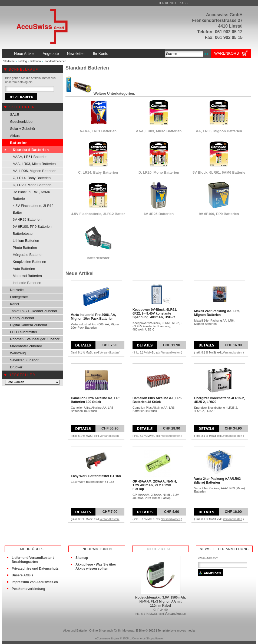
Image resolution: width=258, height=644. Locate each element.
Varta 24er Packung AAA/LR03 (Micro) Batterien (217, 481)
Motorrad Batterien (27, 276)
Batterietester (23, 234)
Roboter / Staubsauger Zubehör (35, 339)
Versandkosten (109, 353)
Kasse (185, 3)
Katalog (22, 61)
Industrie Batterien (27, 283)
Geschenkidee (21, 122)
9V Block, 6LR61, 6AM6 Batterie (31, 195)
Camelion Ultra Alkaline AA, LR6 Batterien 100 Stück (96, 400)
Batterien (35, 61)
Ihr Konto (168, 3)
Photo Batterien (25, 248)
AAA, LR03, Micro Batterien (34, 164)
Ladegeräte (19, 297)
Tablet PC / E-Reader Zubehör (34, 311)
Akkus (15, 136)
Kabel (14, 304)
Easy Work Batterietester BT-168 (96, 476)
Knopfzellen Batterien (29, 262)
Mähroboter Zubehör (26, 346)
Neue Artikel (24, 54)
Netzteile (17, 290)
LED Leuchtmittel (23, 332)
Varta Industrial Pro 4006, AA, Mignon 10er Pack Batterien (93, 317)
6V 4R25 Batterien (27, 219)
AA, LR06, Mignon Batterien (34, 171)
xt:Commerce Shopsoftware (146, 638)
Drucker (16, 367)
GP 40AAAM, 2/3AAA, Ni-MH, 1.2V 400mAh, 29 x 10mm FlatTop (155, 485)
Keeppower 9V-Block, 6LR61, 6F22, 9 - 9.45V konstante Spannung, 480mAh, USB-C (155, 313)
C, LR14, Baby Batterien (32, 178)
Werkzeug (18, 353)
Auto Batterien (24, 269)
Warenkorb (226, 53)
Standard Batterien (55, 61)
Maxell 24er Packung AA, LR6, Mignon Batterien (217, 313)
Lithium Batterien (26, 241)
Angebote (51, 54)
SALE (14, 115)
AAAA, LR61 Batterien (30, 157)
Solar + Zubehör (23, 129)
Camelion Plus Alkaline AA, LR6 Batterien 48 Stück (157, 400)
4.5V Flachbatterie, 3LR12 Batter (33, 209)
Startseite (9, 61)
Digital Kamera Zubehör (29, 325)
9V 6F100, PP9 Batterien (32, 227)
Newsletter (76, 54)
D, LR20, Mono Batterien (32, 185)
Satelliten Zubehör (24, 360)
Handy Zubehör (22, 318)
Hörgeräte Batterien (28, 255)
